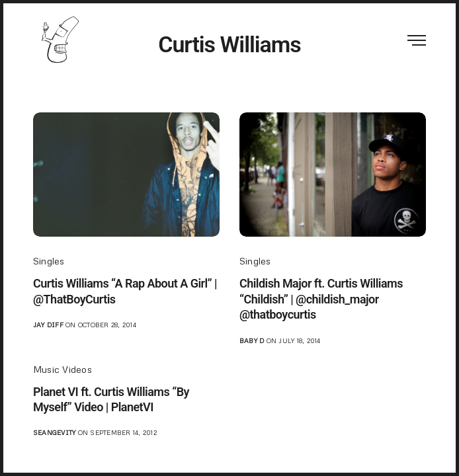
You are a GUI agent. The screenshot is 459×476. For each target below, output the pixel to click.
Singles (49, 261)
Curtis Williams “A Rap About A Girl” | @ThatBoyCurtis (125, 291)
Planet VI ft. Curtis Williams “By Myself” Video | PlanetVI (111, 399)
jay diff (48, 325)
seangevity (54, 432)
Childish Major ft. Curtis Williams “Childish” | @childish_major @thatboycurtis (321, 299)
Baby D (252, 340)
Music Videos (63, 369)
